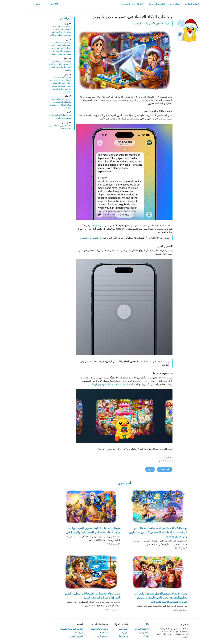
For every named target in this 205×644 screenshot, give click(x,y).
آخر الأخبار (44, 18)
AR (31, 4)
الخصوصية (122, 632)
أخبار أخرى (102, 483)
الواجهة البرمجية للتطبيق (50, 629)
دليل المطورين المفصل (70, 238)
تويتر (18, 4)
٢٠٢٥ (140, 378)
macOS (82, 632)
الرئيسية (187, 4)
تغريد (128, 469)
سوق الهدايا (76, 384)
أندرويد (103, 632)
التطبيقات (153, 4)
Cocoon (74, 226)
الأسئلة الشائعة (171, 4)
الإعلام (124, 636)
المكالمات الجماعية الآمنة (94, 384)
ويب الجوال (101, 636)
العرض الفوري (55, 636)
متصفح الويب (80, 636)
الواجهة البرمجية (135, 4)
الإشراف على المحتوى (111, 4)
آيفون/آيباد (102, 629)
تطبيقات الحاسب (78, 624)
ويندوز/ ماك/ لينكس (77, 629)
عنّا (125, 624)
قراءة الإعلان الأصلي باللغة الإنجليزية (129, 23)
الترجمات (57, 632)
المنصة (58, 624)
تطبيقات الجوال (99, 624)
